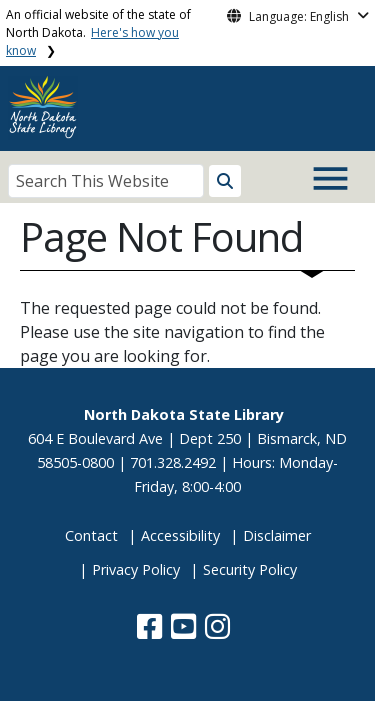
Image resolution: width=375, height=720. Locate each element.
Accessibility (180, 535)
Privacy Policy (136, 569)
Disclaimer (277, 535)
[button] (151, 631)
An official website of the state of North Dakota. (98, 32)
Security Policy (250, 569)
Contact (91, 535)
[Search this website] (225, 181)
